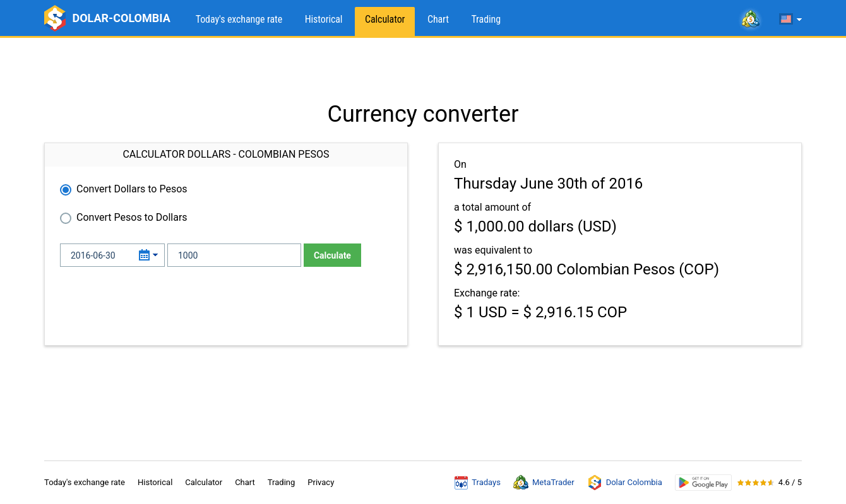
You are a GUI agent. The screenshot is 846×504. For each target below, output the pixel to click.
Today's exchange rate (239, 19)
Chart (438, 19)
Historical (324, 19)
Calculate (332, 255)
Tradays (478, 483)
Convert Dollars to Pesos (132, 189)
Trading (486, 19)
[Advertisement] (423, 69)
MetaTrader (544, 483)
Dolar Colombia (625, 483)
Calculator (385, 19)
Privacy (321, 482)
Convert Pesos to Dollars (132, 217)
